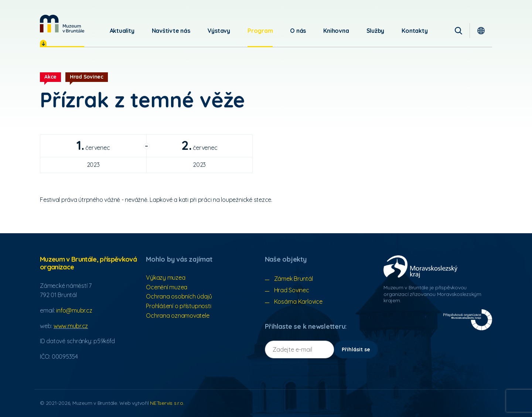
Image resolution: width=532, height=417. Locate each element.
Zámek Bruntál (294, 279)
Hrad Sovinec (292, 290)
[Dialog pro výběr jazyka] (481, 31)
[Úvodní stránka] (62, 24)
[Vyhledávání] (458, 31)
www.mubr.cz (71, 326)
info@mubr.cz (74, 310)
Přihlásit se (356, 349)
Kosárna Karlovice (298, 301)
